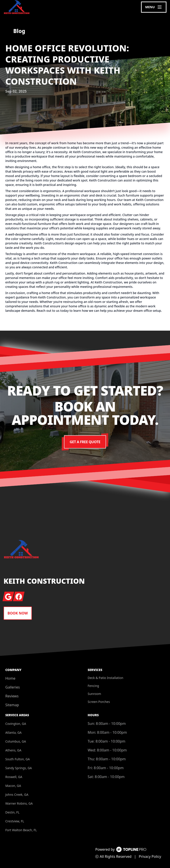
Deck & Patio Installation (105, 678)
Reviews (12, 696)
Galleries (13, 687)
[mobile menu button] (154, 7)
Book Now (18, 613)
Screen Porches (99, 702)
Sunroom (94, 694)
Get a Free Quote (85, 442)
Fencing (93, 686)
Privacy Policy (150, 856)
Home (10, 678)
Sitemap (12, 705)
